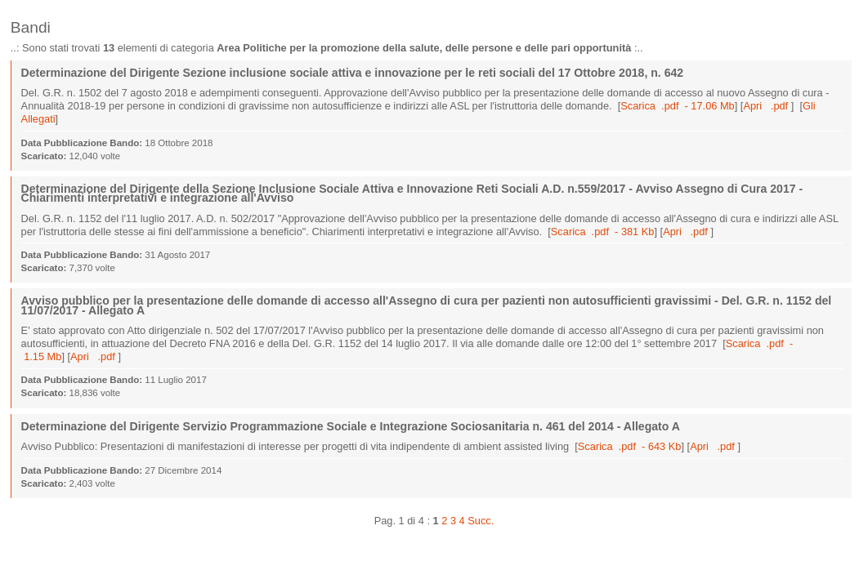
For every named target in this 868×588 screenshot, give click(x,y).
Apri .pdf (767, 106)
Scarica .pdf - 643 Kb (630, 446)
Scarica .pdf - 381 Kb (603, 232)
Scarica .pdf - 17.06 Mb (677, 106)
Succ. (481, 521)
